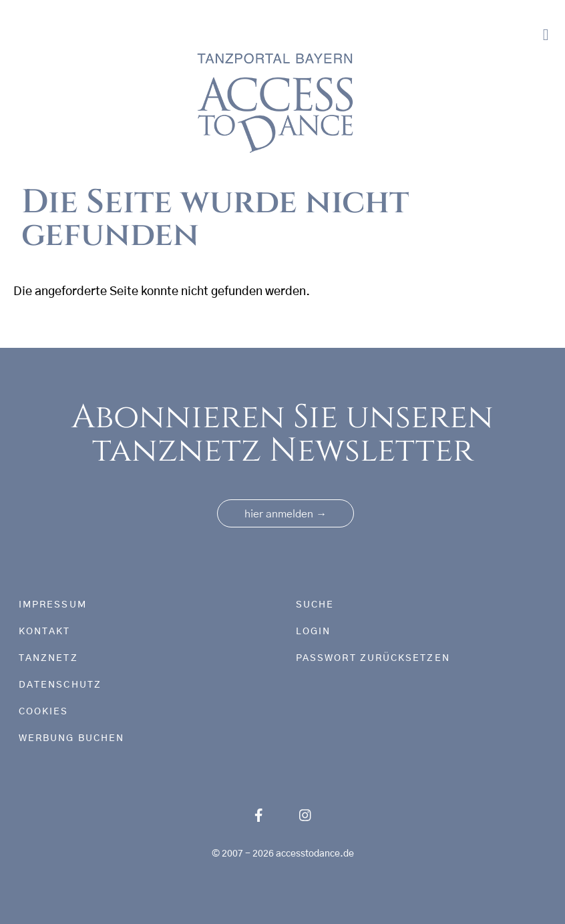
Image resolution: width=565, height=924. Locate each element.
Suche (315, 605)
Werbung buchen (71, 738)
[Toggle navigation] (546, 35)
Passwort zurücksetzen (373, 658)
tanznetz (48, 658)
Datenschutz (60, 685)
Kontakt (45, 632)
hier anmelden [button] (286, 514)
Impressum (53, 605)
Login (313, 632)
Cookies (44, 712)
